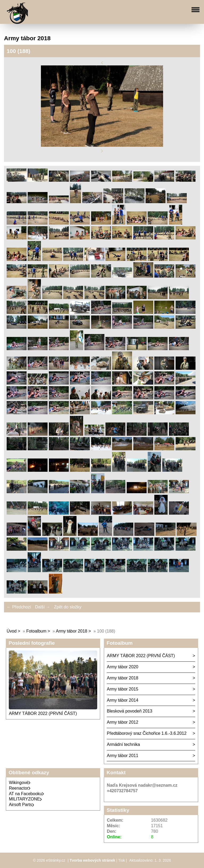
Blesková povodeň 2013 (129, 711)
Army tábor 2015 (122, 689)
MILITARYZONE (25, 799)
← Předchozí (19, 607)
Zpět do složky (68, 607)
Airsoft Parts (21, 805)
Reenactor (20, 788)
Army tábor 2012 (122, 722)
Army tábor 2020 (122, 667)
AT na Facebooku (26, 794)
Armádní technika (123, 744)
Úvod (12, 631)
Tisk (122, 860)
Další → (43, 607)
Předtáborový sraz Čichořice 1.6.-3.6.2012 (147, 733)
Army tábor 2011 (122, 756)
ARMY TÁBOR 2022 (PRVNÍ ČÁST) (43, 713)
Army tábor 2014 (122, 700)
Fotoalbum (36, 631)
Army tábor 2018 (71, 631)
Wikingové (20, 783)
